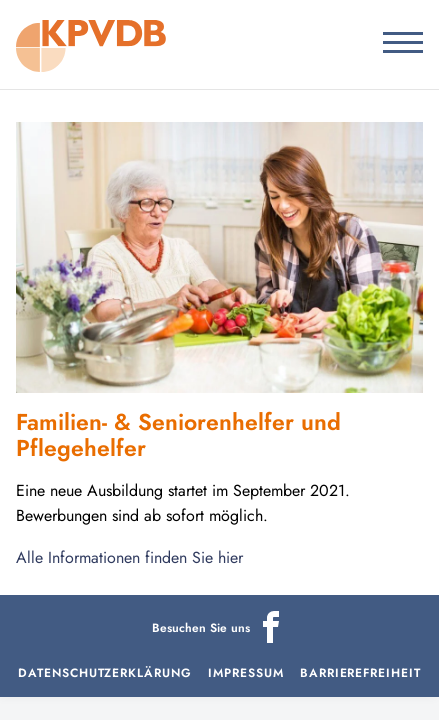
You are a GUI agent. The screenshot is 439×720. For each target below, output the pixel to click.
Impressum (246, 673)
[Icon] (271, 639)
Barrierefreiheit (360, 673)
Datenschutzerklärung (105, 673)
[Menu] (395, 44)
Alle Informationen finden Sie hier (129, 557)
